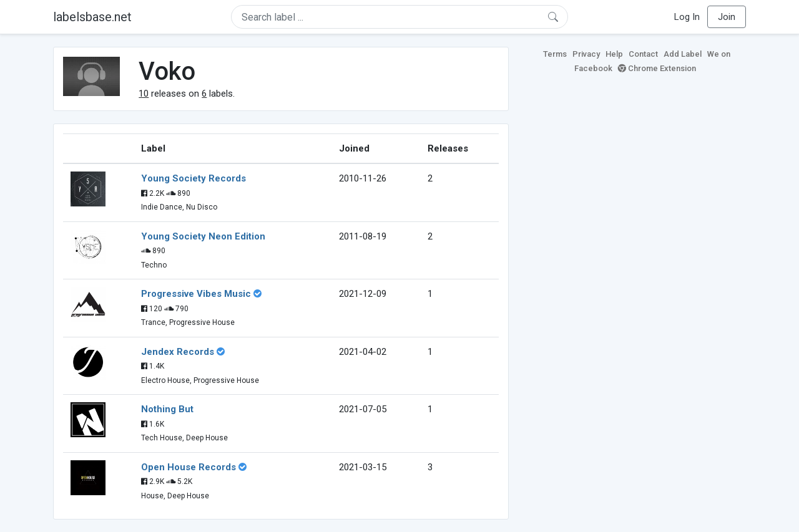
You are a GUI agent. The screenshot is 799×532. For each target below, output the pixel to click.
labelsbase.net (92, 17)
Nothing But (167, 409)
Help (614, 54)
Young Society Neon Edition (203, 236)
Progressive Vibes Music (196, 294)
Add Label (683, 54)
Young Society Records (194, 178)
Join (727, 17)
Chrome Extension (657, 68)
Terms (555, 54)
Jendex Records (178, 352)
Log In (687, 17)
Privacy (586, 54)
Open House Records (189, 467)
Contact (643, 54)
